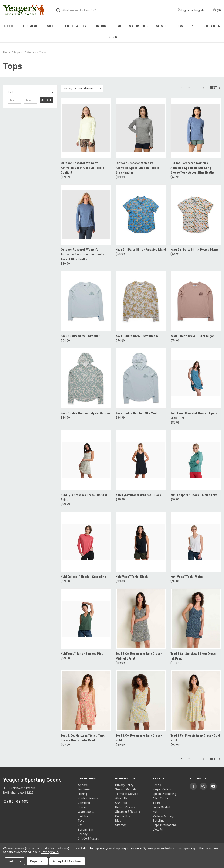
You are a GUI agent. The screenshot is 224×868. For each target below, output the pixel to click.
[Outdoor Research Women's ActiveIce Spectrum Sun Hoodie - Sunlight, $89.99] (86, 128)
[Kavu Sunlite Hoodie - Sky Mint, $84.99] (141, 378)
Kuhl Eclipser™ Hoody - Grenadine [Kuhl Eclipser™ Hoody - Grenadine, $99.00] (83, 577)
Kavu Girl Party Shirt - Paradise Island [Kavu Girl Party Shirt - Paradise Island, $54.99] (141, 250)
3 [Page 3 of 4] (196, 88)
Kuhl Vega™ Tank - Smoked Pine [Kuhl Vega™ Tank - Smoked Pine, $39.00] (82, 654)
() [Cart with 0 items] (217, 10)
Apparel (9, 26)
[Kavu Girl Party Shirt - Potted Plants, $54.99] (196, 215)
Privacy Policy (124, 785)
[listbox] (89, 89)
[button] (30, 92)
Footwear (30, 26)
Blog (118, 821)
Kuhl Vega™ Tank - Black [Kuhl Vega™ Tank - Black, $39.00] (132, 577)
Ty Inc (157, 803)
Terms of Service (127, 794)
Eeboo (157, 785)
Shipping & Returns (128, 812)
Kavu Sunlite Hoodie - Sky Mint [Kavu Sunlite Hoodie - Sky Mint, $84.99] (136, 413)
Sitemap (121, 825)
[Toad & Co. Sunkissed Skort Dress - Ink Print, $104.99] (196, 619)
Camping (100, 26)
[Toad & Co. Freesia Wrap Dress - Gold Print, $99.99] (196, 700)
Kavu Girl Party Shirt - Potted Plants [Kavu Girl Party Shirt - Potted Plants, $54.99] (194, 250)
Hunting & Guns (75, 26)
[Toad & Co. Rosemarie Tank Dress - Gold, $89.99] (141, 700)
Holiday (112, 37)
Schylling (159, 821)
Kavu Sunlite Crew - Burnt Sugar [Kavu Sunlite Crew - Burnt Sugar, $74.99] (192, 336)
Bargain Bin (85, 830)
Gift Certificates (88, 838)
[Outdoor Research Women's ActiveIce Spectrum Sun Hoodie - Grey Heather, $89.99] (141, 128)
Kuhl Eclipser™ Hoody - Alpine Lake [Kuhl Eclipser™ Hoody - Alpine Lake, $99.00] (194, 495)
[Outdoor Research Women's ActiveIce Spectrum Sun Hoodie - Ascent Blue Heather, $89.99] (86, 215)
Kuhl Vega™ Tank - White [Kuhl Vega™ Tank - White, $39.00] (187, 577)
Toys (179, 26)
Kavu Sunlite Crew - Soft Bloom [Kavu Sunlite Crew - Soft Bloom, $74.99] (137, 336)
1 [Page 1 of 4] (182, 88)
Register (200, 10)
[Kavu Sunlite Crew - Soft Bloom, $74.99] (141, 301)
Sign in (186, 10)
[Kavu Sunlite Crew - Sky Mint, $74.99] (86, 301)
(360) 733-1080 (18, 802)
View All (158, 830)
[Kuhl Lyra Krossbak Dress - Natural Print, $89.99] (86, 460)
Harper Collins (162, 789)
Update (46, 100)
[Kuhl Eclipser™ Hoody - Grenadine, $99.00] (86, 542)
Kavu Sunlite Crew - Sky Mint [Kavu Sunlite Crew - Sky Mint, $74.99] (80, 336)
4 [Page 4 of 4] (204, 88)
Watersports (139, 26)
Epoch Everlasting (164, 794)
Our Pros (121, 803)
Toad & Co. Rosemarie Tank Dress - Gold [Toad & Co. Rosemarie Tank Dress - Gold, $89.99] (139, 738)
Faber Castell (161, 807)
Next (215, 88)
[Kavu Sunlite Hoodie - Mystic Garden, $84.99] (86, 378)
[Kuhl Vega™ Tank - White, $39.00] (196, 542)
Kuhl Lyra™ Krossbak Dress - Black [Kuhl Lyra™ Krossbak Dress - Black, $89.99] (138, 495)
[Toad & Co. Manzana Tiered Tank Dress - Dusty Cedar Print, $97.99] (86, 700)
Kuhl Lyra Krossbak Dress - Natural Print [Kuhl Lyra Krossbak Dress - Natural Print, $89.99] (84, 497)
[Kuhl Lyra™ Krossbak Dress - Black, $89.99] (141, 460)
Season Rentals (126, 789)
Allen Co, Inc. (161, 798)
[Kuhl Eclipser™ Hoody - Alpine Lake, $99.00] (196, 460)
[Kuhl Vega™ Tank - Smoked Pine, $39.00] (86, 619)
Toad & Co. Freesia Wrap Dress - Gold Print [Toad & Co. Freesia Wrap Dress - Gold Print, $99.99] (195, 738)
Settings (15, 861)
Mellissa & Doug (163, 816)
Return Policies (125, 807)
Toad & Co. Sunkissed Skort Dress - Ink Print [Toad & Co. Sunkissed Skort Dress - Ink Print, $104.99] (194, 656)
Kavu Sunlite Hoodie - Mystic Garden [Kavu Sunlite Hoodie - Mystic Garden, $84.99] (85, 413)
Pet (193, 26)
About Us (121, 798)
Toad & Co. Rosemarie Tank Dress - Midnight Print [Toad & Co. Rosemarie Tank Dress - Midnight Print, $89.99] (139, 656)
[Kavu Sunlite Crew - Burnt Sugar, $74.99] (196, 301)
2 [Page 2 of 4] (189, 88)
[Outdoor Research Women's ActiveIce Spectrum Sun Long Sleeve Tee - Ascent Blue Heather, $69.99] (196, 128)
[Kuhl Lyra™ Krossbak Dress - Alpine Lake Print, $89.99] (196, 378)
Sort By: (68, 88)
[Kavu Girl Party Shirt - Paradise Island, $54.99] (141, 215)
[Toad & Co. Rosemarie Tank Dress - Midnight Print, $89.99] (141, 619)
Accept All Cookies (67, 861)
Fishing (50, 26)
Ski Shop (162, 26)
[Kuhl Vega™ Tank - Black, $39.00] (141, 542)
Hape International (165, 825)
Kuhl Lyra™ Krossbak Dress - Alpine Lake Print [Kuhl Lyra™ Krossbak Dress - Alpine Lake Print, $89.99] (194, 416)
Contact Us (123, 816)
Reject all (37, 861)
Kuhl (155, 812)
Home (118, 26)
